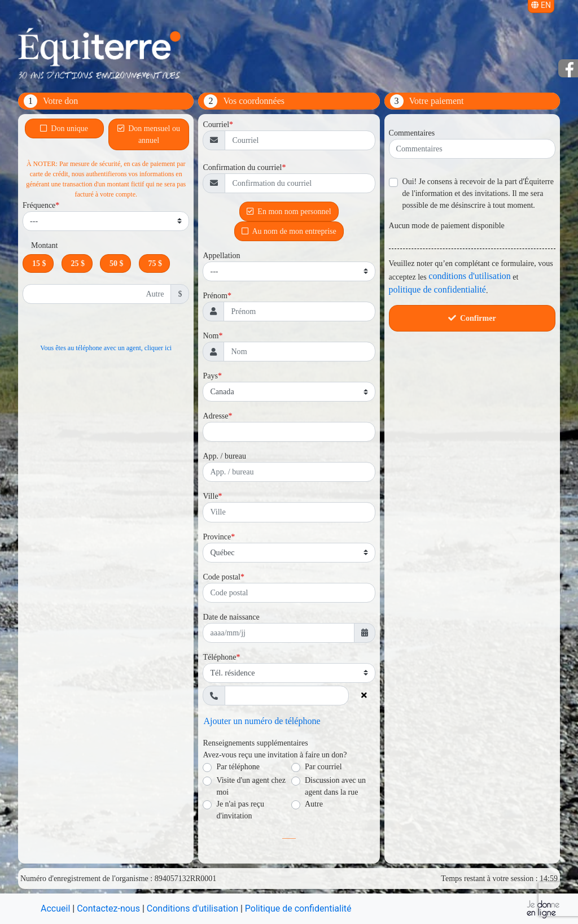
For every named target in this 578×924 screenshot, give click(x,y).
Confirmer (472, 318)
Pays (210, 376)
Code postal (222, 577)
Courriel (216, 125)
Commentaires (412, 133)
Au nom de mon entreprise (289, 230)
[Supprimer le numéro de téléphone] (364, 696)
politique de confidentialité (437, 289)
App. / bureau (224, 456)
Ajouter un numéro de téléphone (262, 721)
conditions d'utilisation (470, 276)
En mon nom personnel (289, 211)
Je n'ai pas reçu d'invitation (240, 810)
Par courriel (323, 767)
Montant (44, 245)
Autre (314, 804)
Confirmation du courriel (242, 167)
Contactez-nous (108, 908)
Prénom (215, 296)
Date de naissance (231, 617)
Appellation (221, 256)
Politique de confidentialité (298, 908)
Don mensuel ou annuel (149, 134)
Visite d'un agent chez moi (251, 786)
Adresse (215, 416)
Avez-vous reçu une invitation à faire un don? (275, 755)
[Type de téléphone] (289, 673)
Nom (211, 336)
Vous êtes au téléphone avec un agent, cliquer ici (106, 348)
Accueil (55, 908)
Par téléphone (238, 767)
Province (217, 537)
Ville (210, 496)
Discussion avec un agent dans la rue (335, 786)
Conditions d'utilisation (192, 908)
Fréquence (39, 205)
